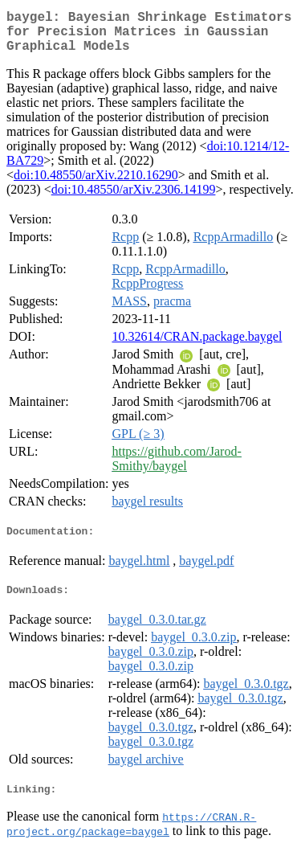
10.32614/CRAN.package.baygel (197, 346)
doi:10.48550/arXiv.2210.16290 (96, 184)
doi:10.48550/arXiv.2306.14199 (134, 199)
